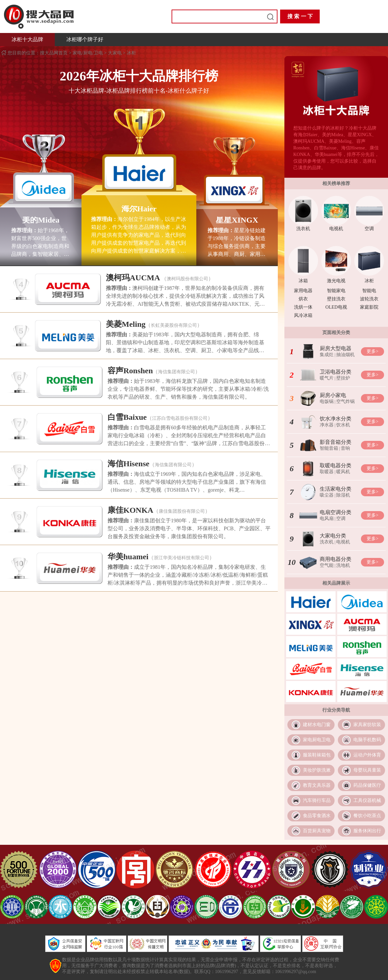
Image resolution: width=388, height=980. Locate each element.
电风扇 (327, 519)
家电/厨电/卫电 (88, 53)
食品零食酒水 (317, 816)
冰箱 (303, 281)
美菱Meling (126, 324)
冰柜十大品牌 (27, 39)
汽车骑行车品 (317, 800)
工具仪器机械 (367, 800)
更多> (372, 351)
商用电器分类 (336, 559)
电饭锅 (327, 401)
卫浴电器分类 (336, 372)
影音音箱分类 (336, 442)
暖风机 (343, 472)
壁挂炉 (343, 378)
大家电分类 (333, 536)
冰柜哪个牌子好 (85, 39)
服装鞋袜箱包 (317, 755)
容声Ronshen (130, 371)
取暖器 (327, 472)
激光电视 (336, 281)
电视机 (336, 229)
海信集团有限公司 (177, 372)
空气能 (327, 565)
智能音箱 (329, 448)
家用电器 (303, 291)
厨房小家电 (333, 395)
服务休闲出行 (367, 831)
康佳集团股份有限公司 (182, 511)
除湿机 (343, 495)
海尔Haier (139, 209)
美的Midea (41, 220)
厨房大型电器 (336, 348)
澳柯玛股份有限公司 (187, 279)
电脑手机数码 (367, 740)
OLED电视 (336, 307)
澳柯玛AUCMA (133, 278)
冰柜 (131, 53)
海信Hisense (129, 464)
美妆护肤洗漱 (317, 770)
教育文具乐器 (317, 785)
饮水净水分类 (336, 419)
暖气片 (327, 378)
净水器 (327, 425)
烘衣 (303, 299)
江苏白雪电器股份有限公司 (180, 418)
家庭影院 (369, 307)
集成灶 (327, 355)
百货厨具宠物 (317, 831)
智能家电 (336, 291)
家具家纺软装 (367, 725)
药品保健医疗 (367, 785)
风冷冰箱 (303, 315)
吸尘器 (327, 495)
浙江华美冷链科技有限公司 (181, 558)
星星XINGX (237, 220)
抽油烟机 (345, 355)
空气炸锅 (345, 401)
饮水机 (343, 425)
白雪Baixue (127, 417)
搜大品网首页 (54, 53)
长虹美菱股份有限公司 (174, 325)
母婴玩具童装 (367, 770)
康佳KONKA (130, 510)
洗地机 (343, 565)
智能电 (369, 291)
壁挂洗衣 (336, 299)
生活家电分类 (336, 489)
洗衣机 (303, 229)
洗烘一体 (303, 307)
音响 (345, 448)
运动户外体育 (367, 755)
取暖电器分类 (336, 465)
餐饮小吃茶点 (367, 816)
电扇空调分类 (336, 512)
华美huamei (128, 557)
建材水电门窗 (317, 725)
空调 (369, 229)
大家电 (115, 53)
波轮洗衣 (369, 299)
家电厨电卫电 (317, 740)
